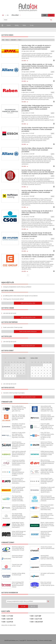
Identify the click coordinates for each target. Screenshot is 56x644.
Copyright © (22, 640)
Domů (9, 25)
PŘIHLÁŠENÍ (16, 15)
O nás (32, 25)
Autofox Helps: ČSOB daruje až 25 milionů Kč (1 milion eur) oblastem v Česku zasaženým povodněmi (37, 213)
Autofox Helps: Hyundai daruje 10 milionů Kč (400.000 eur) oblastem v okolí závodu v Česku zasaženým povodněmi (37, 235)
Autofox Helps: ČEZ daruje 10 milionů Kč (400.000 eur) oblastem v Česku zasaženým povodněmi (38, 256)
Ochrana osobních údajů (45, 640)
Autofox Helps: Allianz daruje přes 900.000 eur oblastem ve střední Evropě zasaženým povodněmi (37, 150)
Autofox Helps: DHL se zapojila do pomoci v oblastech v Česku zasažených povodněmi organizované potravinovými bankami (36, 47)
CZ (3, 15)
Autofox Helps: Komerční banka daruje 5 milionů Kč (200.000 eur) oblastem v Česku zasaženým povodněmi (38, 129)
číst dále (24, 61)
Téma (8, 40)
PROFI (51, 15)
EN (8, 15)
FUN (45, 15)
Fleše (24, 25)
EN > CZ (33, 606)
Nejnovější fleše (8, 282)
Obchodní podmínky (32, 640)
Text (20, 40)
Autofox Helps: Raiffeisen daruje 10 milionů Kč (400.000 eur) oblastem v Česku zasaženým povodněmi (37, 192)
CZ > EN (23, 606)
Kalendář (14, 40)
